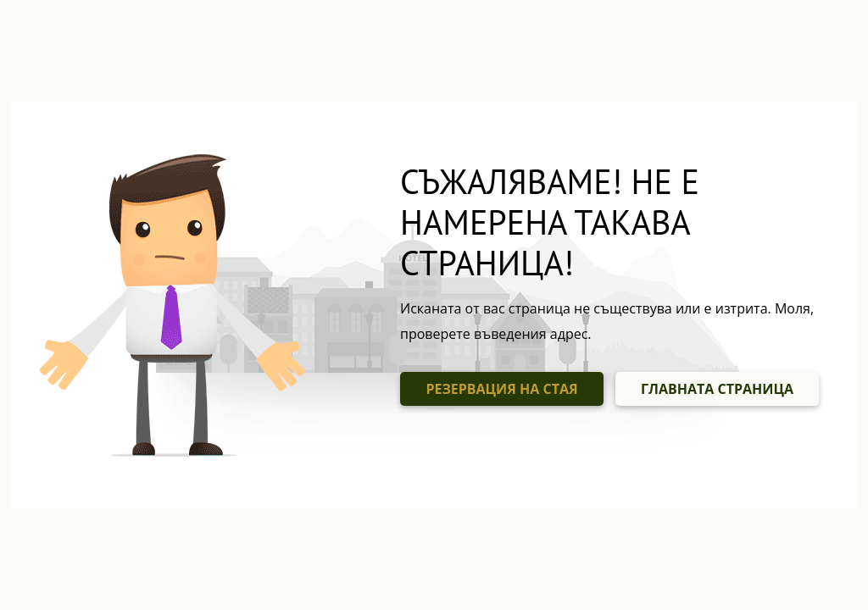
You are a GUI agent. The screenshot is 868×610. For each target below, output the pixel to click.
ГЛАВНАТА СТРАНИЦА (717, 389)
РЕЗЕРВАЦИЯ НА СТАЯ (501, 389)
